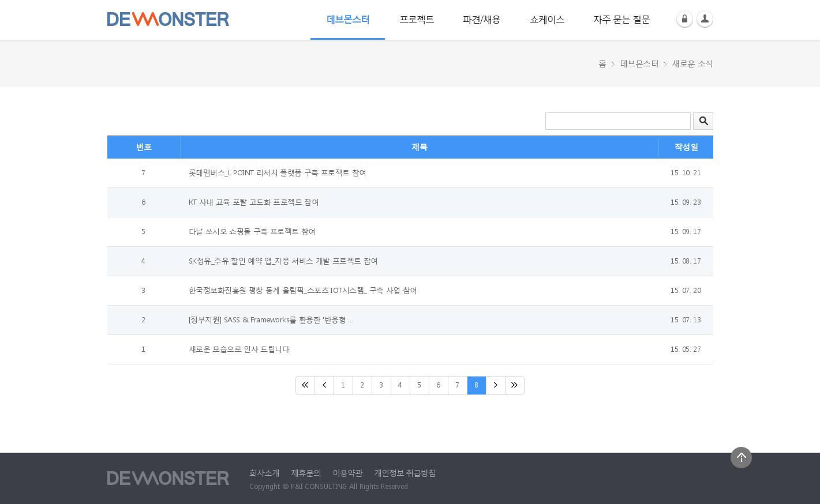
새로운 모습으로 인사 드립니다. (240, 349)
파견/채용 (482, 19)
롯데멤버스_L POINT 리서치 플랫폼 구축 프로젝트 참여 (278, 173)
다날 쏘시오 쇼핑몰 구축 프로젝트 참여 (252, 232)
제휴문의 (306, 473)
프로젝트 (417, 19)
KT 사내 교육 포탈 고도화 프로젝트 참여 (254, 202)
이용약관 (347, 473)
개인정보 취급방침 (405, 473)
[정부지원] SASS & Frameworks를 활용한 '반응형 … (271, 320)
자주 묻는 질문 (621, 19)
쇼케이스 (547, 19)
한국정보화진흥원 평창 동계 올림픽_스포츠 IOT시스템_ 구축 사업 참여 (303, 290)
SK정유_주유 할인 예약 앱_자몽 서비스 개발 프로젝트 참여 (283, 261)
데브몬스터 (348, 19)
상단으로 (741, 458)
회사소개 (264, 473)
